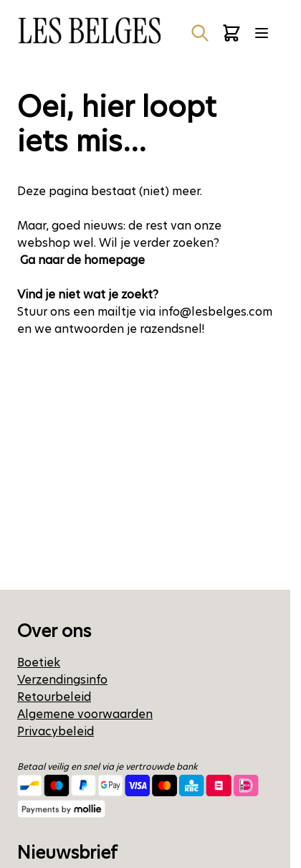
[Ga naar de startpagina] (89, 30)
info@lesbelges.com (215, 312)
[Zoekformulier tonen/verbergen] (200, 33)
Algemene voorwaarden (85, 714)
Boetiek (39, 662)
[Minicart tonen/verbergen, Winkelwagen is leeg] (231, 33)
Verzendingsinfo (62, 680)
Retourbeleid (54, 697)
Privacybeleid (56, 731)
